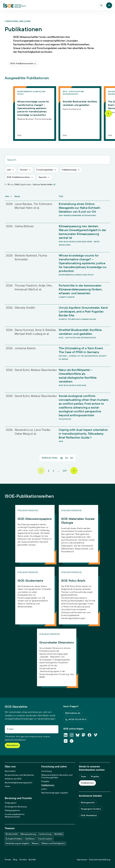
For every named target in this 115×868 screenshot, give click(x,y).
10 (62, 458)
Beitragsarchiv (88, 802)
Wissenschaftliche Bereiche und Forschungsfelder (57, 776)
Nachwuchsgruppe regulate (55, 793)
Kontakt (32, 860)
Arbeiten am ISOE (13, 779)
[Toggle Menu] (109, 5)
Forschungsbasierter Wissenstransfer (15, 816)
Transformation (45, 839)
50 (72, 458)
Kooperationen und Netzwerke (19, 775)
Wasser (35, 843)
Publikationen (48, 785)
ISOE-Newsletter (89, 815)
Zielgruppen (11, 803)
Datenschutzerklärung (15, 739)
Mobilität (59, 834)
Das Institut (10, 771)
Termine (23, 860)
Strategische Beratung (16, 807)
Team (7, 786)
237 (65, 471)
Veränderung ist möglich (17, 843)
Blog (15, 860)
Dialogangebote (12, 810)
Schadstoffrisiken (14, 839)
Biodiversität (12, 834)
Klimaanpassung (28, 834)
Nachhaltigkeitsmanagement (18, 783)
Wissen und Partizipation (53, 843)
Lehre (44, 789)
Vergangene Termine (91, 809)
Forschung (47, 771)
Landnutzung (45, 834)
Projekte (45, 781)
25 (66, 458)
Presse (8, 860)
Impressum (82, 860)
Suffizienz (30, 839)
